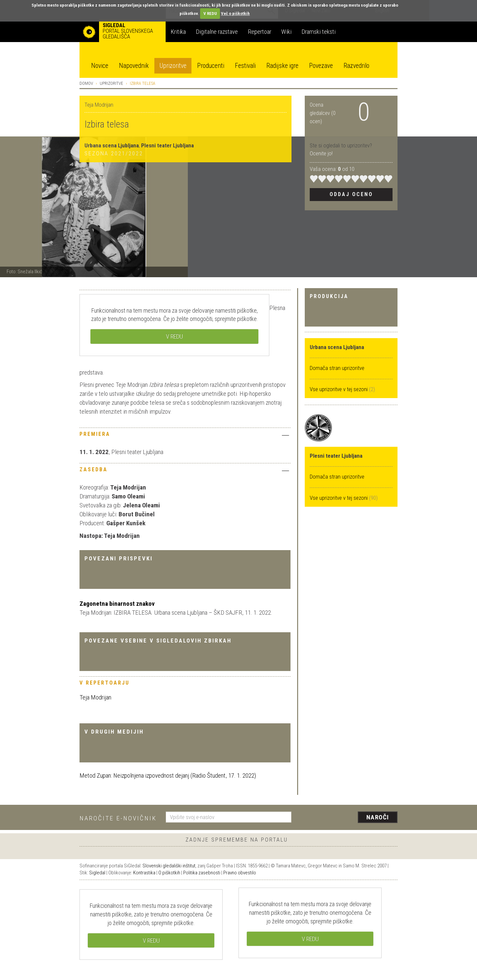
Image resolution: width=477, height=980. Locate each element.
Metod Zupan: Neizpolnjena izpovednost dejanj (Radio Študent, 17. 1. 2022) (168, 775)
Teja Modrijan (95, 697)
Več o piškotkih (235, 13)
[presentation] (348, 818)
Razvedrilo (356, 66)
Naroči (378, 817)
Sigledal (97, 873)
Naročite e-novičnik (118, 818)
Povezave (321, 66)
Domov (86, 83)
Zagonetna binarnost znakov (117, 604)
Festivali (245, 66)
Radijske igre (282, 66)
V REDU (210, 13)
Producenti (211, 66)
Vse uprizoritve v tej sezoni (339, 389)
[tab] (185, 436)
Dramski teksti (318, 32)
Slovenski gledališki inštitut (169, 866)
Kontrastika (144, 873)
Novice (100, 66)
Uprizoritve (173, 66)
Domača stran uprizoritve (337, 368)
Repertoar (260, 32)
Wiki (286, 32)
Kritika (178, 32)
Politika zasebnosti (202, 873)
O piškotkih (169, 873)
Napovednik (134, 66)
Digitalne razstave (217, 32)
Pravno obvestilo (240, 873)
